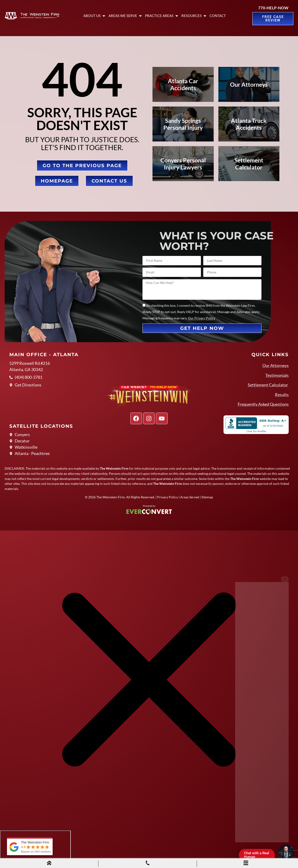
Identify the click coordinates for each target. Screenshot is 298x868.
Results (282, 395)
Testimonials (277, 375)
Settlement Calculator (268, 385)
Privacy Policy (168, 497)
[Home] (49, 864)
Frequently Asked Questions (263, 404)
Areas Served (190, 497)
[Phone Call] (148, 864)
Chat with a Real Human (258, 856)
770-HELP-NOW (273, 8)
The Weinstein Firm (111, 497)
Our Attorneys (276, 365)
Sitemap (207, 497)
